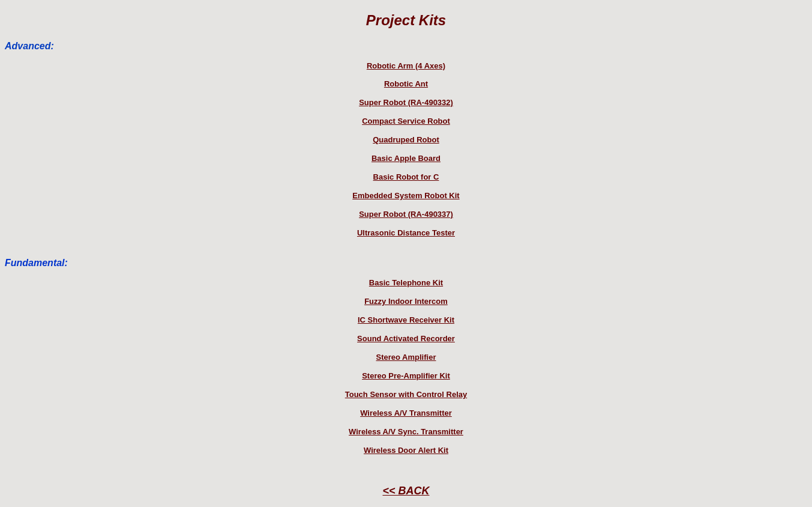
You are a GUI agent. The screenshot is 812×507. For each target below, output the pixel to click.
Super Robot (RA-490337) (406, 214)
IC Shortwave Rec (391, 320)
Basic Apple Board (406, 158)
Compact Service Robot (406, 121)
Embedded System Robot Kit (406, 196)
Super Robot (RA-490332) (406, 102)
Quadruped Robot (406, 140)
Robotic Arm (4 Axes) (406, 66)
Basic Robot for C (406, 177)
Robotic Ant (406, 84)
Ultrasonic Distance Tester (406, 233)
